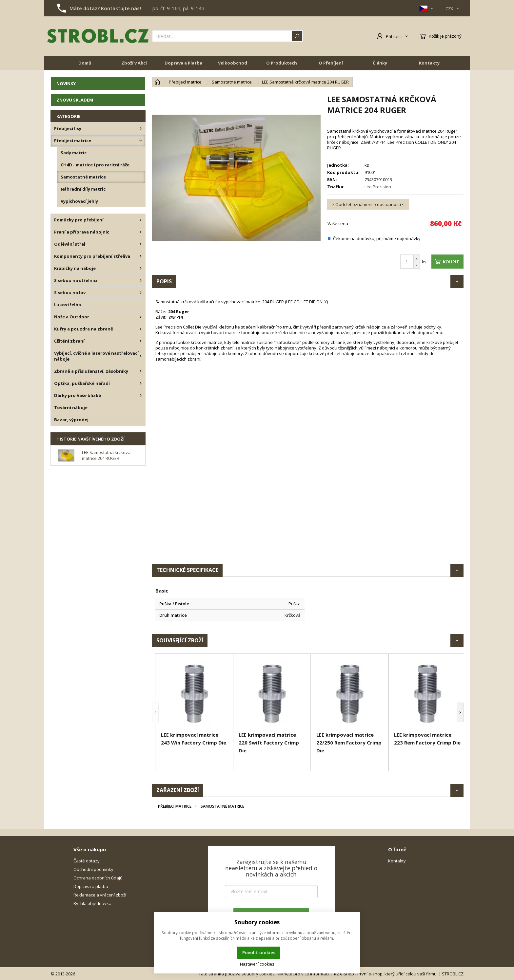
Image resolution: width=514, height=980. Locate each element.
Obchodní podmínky (93, 869)
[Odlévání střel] (141, 244)
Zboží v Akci (134, 63)
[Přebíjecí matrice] (141, 141)
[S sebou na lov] (141, 292)
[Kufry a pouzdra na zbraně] (141, 329)
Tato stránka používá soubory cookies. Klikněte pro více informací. (264, 974)
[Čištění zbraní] (141, 341)
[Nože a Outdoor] (141, 317)
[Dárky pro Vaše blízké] (141, 395)
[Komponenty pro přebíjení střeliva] (141, 256)
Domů (85, 63)
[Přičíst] (417, 258)
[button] (155, 712)
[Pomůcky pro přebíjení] (141, 220)
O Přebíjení (331, 63)
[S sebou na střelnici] (141, 280)
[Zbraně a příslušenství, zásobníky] (141, 371)
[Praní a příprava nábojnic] (141, 232)
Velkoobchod (233, 63)
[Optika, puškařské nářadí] (141, 383)
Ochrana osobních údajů (98, 878)
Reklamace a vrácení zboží (100, 895)
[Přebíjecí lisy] (141, 128)
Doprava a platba (91, 886)
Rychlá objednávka (92, 903)
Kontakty (429, 63)
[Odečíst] (417, 265)
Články (380, 63)
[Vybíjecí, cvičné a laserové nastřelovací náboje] (141, 356)
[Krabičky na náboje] (141, 268)
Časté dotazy (87, 861)
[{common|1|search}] (227, 36)
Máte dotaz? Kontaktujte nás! (105, 8)
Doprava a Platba (183, 63)
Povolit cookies (259, 952)
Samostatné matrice (222, 806)
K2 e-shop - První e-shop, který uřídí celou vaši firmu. (386, 974)
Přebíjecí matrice (175, 806)
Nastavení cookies (257, 964)
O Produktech (282, 63)
